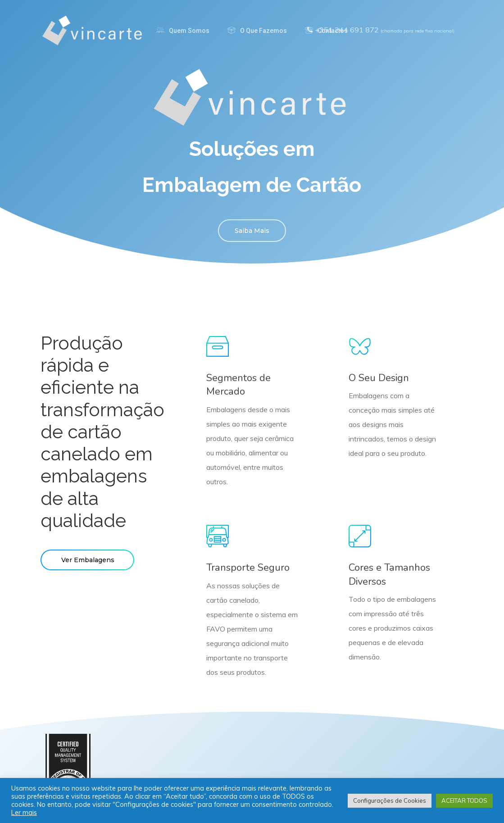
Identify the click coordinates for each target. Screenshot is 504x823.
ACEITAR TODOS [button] (464, 800)
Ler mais (24, 812)
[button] (252, 231)
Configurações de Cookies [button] (390, 800)
